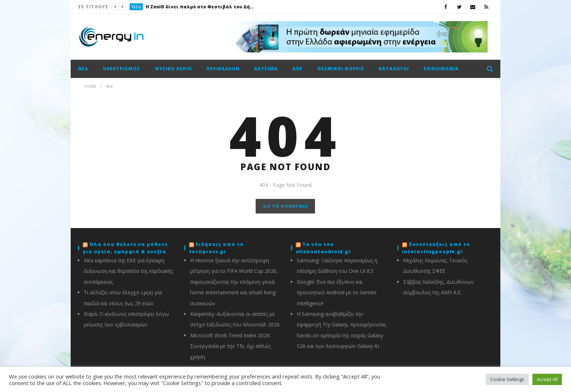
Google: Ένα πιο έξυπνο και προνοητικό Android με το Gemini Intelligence (336, 293)
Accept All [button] (547, 379)
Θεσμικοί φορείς (341, 69)
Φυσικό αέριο (173, 69)
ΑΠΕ (298, 69)
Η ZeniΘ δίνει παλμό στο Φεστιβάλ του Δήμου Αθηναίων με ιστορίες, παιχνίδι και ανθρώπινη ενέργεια (200, 7)
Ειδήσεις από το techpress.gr (216, 248)
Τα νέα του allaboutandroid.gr (323, 248)
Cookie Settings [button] (507, 379)
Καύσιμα (266, 69)
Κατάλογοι (394, 69)
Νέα (137, 7)
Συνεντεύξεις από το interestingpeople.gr (436, 248)
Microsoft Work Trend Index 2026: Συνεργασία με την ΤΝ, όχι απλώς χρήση (231, 346)
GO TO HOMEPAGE (285, 206)
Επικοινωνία (441, 69)
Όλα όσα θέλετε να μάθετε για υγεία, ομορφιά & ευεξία (125, 248)
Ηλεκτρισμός (122, 69)
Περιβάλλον (223, 69)
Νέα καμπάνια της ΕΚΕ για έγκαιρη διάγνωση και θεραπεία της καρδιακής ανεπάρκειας (128, 271)
